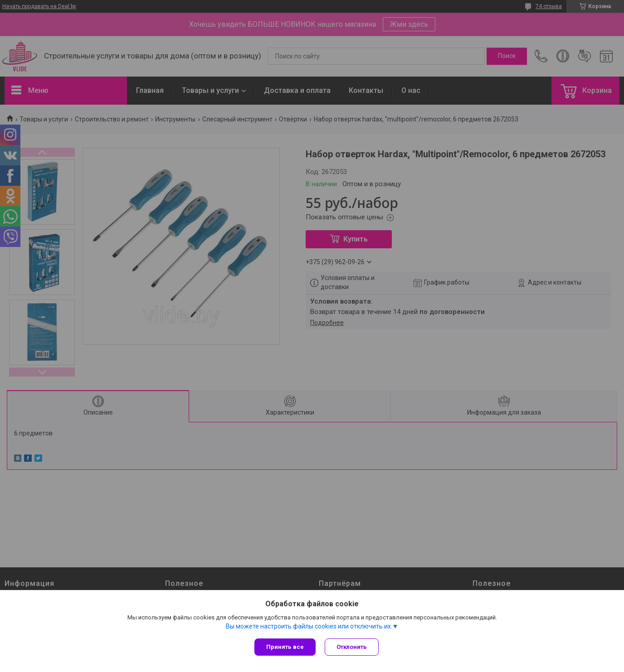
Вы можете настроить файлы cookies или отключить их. (309, 626)
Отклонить (352, 647)
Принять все (285, 647)
